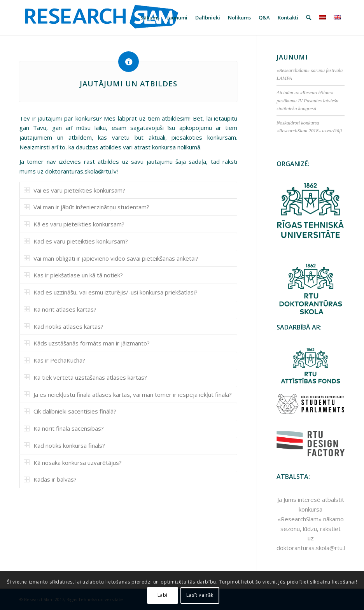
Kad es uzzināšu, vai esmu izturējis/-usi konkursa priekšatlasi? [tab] (111, 292)
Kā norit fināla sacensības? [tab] (64, 428)
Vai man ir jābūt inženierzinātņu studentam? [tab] (87, 207)
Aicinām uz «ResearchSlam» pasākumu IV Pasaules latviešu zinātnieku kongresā (307, 100)
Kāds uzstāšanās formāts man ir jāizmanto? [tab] (87, 343)
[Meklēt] (309, 18)
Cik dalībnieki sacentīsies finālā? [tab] (70, 411)
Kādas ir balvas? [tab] (50, 479)
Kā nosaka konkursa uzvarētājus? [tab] (73, 463)
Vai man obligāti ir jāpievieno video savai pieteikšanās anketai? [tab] (111, 258)
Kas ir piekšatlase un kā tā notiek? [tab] (73, 275)
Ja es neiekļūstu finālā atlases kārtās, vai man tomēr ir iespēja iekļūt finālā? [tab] (128, 394)
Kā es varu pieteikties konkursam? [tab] (74, 224)
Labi (163, 595)
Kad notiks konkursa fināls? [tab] (64, 445)
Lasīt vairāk (200, 595)
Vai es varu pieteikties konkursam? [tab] (74, 190)
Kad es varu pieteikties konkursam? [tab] (76, 241)
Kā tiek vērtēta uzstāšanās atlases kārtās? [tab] (85, 377)
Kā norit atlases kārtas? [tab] (60, 309)
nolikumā (189, 147)
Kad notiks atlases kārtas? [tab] (64, 326)
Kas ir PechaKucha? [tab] (54, 360)
